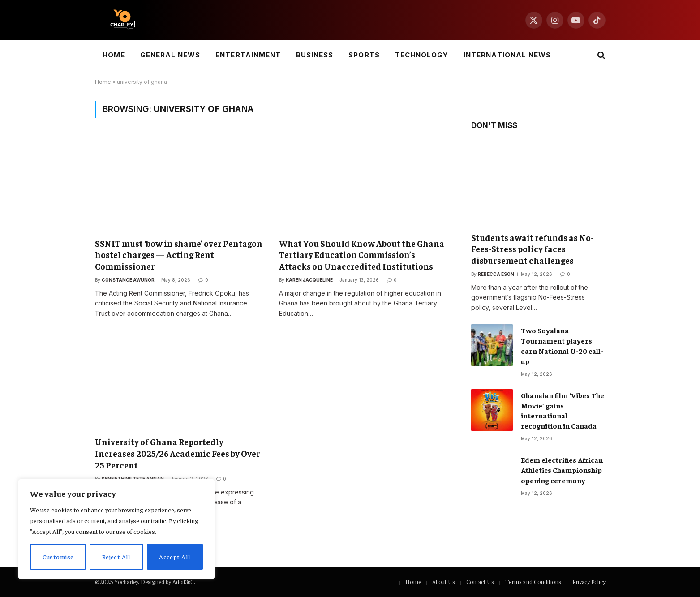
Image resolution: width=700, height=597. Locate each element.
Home (114, 55)
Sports (364, 55)
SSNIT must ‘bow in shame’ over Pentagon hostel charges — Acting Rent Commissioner (179, 255)
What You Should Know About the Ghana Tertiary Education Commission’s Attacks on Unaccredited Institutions (362, 255)
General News (170, 55)
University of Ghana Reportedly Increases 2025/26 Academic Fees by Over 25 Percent (178, 453)
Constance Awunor (128, 280)
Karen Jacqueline (309, 280)
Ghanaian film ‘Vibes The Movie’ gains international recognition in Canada (563, 410)
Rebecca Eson (496, 274)
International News (507, 55)
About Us (444, 582)
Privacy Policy (589, 582)
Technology (422, 55)
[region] (116, 529)
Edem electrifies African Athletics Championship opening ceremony (562, 470)
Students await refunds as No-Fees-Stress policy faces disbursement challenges (532, 249)
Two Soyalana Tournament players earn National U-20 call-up (562, 346)
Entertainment (248, 55)
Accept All (175, 557)
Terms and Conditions (533, 582)
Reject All (116, 557)
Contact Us (480, 582)
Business (315, 55)
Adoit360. (184, 582)
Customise (58, 557)
